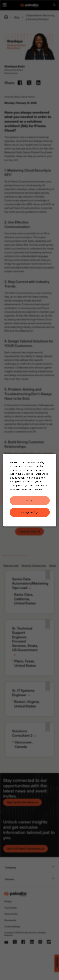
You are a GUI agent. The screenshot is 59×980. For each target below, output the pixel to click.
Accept (30, 500)
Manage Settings (29, 512)
